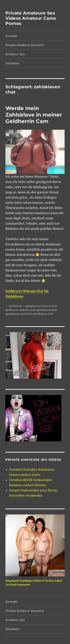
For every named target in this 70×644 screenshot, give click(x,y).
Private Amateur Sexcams (25, 45)
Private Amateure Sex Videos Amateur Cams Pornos (31, 18)
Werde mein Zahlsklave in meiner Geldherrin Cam (34, 115)
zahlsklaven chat (43, 314)
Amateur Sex (15, 54)
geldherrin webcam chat (21, 310)
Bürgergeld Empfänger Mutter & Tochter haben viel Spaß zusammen (34, 583)
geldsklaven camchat (19, 314)
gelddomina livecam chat (41, 306)
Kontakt (11, 36)
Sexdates (12, 63)
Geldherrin (15, 306)
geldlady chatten (47, 310)
